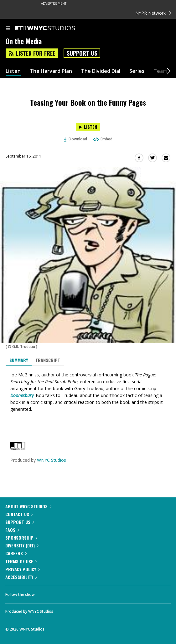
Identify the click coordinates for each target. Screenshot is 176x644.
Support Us (82, 53)
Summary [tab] (19, 360)
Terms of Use (21, 561)
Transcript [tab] (48, 360)
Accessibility (21, 577)
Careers (16, 553)
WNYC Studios (52, 460)
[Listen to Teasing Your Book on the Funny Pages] (88, 127)
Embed (102, 139)
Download (75, 139)
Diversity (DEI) (22, 545)
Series (137, 71)
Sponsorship (21, 538)
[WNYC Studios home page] (53, 28)
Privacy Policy (23, 569)
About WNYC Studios (28, 506)
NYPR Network (153, 13)
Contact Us (19, 514)
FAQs (12, 530)
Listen (13, 71)
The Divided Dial (101, 71)
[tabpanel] (88, 392)
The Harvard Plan (51, 71)
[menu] (8, 29)
